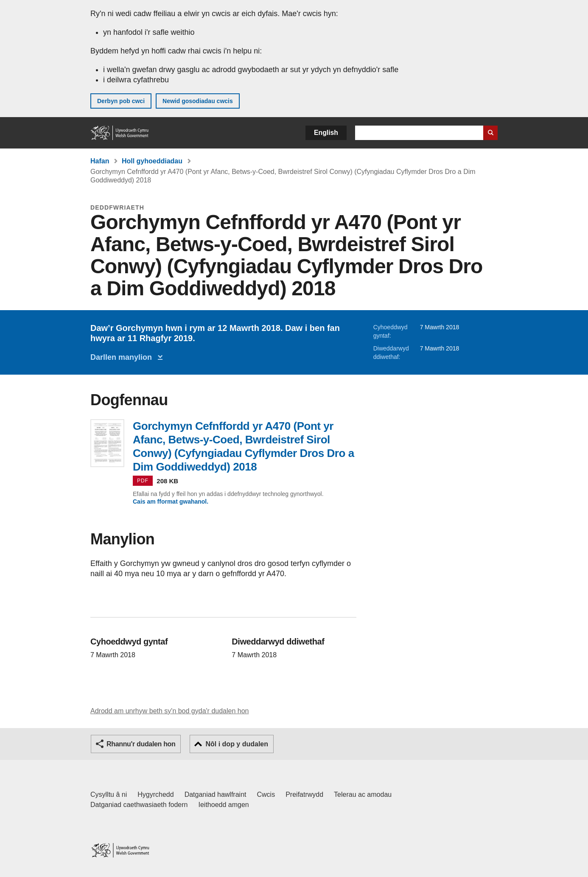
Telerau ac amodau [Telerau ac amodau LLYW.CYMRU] (363, 794)
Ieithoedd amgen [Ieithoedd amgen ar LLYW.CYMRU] (224, 805)
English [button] (326, 133)
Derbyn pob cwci (121, 101)
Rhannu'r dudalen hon (141, 744)
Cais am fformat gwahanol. (171, 502)
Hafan (100, 161)
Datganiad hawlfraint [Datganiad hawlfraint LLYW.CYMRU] (216, 794)
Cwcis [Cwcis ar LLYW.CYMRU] (266, 794)
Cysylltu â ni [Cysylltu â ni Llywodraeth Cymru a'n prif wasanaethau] (109, 794)
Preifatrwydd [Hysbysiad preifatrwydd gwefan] (304, 794)
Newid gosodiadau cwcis (198, 101)
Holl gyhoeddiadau (152, 161)
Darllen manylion (123, 357)
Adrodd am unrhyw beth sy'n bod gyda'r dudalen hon (169, 711)
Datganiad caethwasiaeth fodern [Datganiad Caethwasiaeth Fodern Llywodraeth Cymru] (139, 805)
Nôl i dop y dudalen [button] (237, 744)
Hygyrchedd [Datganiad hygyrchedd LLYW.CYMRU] (155, 794)
